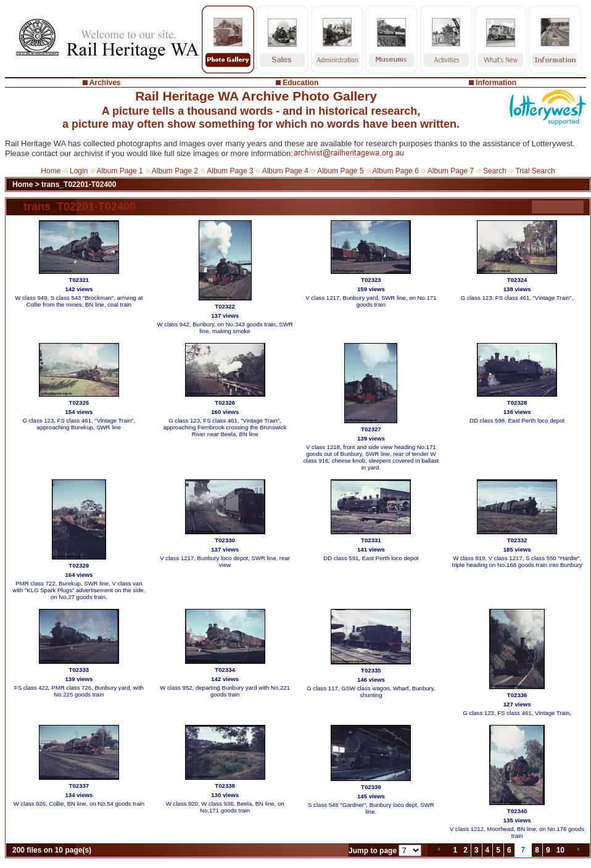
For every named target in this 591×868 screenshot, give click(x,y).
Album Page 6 (395, 171)
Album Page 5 (340, 171)
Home (51, 171)
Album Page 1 (119, 171)
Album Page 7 (451, 171)
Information (496, 83)
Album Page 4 (285, 171)
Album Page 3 (230, 171)
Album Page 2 (175, 171)
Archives (105, 83)
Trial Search (535, 171)
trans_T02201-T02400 (79, 184)
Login (79, 171)
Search (495, 171)
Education (300, 83)
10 (560, 850)
